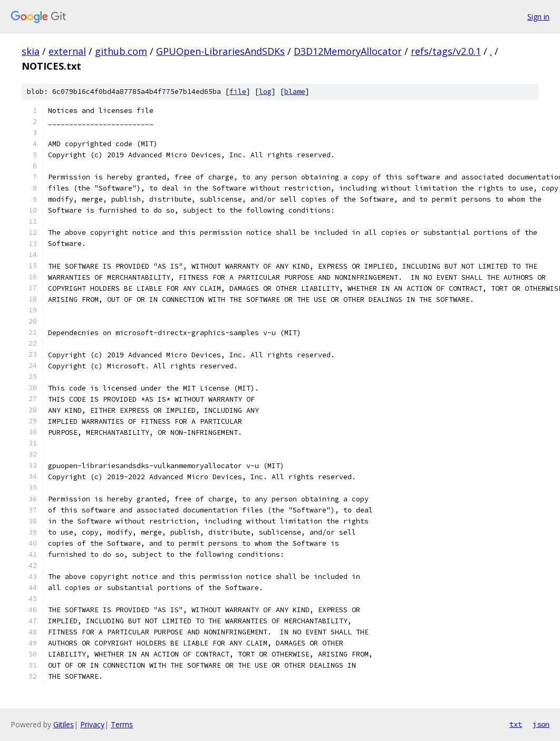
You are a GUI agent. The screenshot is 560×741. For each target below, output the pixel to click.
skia (31, 51)
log (265, 92)
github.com (121, 51)
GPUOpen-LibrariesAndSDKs (220, 51)
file (238, 92)
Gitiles (64, 724)
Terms (122, 724)
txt (516, 724)
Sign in (538, 17)
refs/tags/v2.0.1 (446, 51)
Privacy (92, 724)
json (541, 724)
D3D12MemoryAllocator (348, 51)
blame (295, 92)
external (67, 51)
